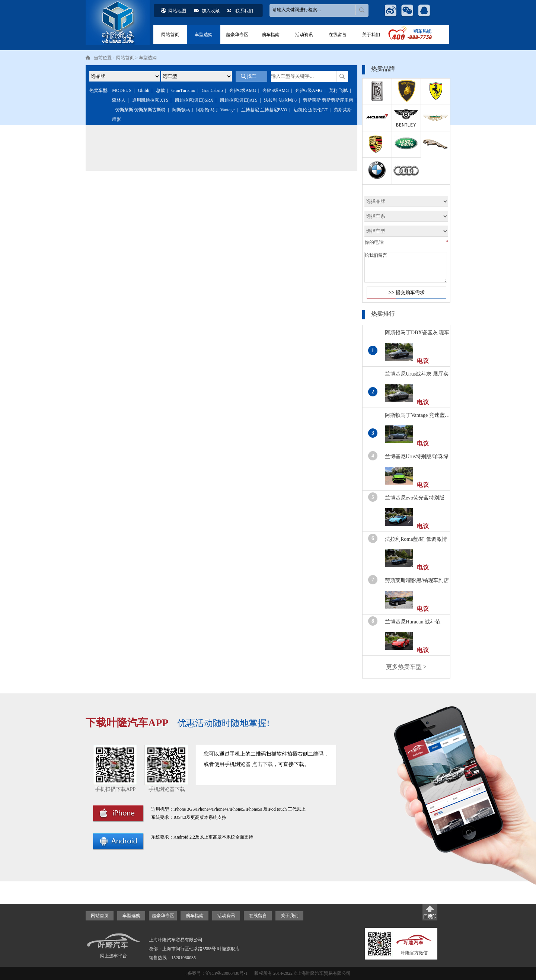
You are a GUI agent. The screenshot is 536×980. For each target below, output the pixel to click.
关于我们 (371, 35)
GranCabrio (212, 90)
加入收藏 (211, 11)
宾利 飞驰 (338, 90)
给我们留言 (406, 267)
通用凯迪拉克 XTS (150, 100)
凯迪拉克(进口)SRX (194, 100)
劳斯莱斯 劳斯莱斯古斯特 (141, 110)
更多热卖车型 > (406, 667)
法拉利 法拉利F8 (280, 100)
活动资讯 (304, 35)
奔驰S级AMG (276, 90)
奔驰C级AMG (243, 90)
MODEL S (122, 90)
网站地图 (177, 11)
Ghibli (144, 90)
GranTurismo (183, 90)
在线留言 (338, 35)
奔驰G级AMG (309, 90)
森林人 (119, 100)
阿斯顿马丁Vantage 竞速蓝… (417, 415)
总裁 (160, 90)
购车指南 (271, 35)
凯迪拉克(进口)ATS (239, 100)
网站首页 (170, 35)
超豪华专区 (237, 35)
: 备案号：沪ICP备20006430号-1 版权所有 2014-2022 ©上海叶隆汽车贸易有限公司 (268, 973)
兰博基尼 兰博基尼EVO (264, 110)
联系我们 (244, 11)
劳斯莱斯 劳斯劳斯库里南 (328, 100)
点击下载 (262, 764)
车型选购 (204, 35)
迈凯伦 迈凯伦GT (311, 110)
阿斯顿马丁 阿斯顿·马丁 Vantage (204, 110)
